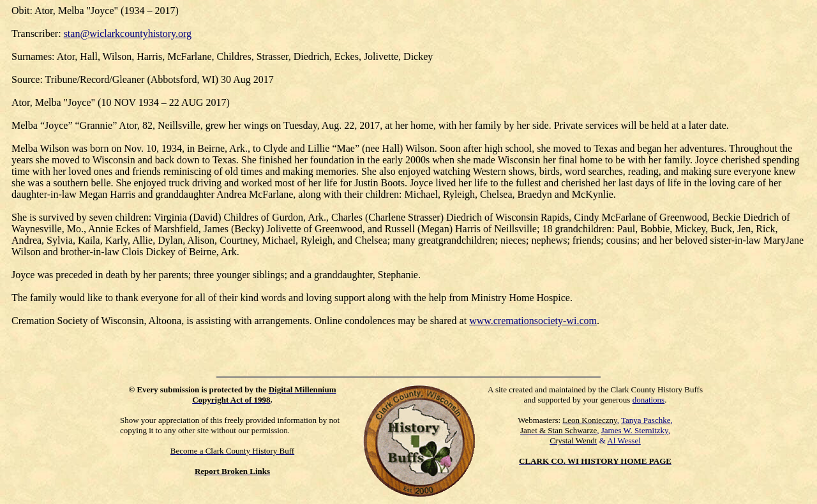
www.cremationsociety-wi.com (533, 321)
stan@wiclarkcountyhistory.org (128, 33)
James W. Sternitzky (635, 430)
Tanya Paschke (646, 420)
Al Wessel (624, 441)
